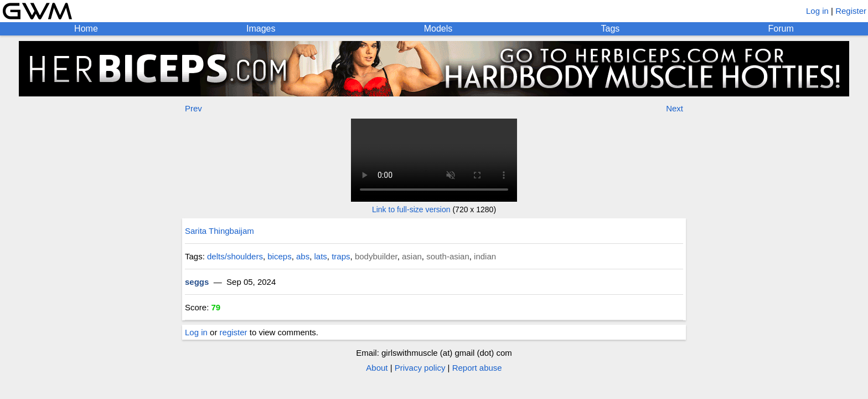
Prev (193, 108)
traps (341, 256)
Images (261, 29)
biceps (279, 256)
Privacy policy (420, 368)
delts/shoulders (235, 256)
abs (303, 256)
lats (321, 256)
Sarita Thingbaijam (219, 231)
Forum (781, 29)
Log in (817, 11)
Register (851, 11)
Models (438, 29)
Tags (611, 29)
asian (412, 256)
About (377, 368)
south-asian (448, 256)
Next (675, 108)
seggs (197, 282)
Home (86, 29)
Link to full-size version (411, 209)
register (234, 332)
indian (485, 256)
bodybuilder (376, 256)
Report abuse (477, 368)
